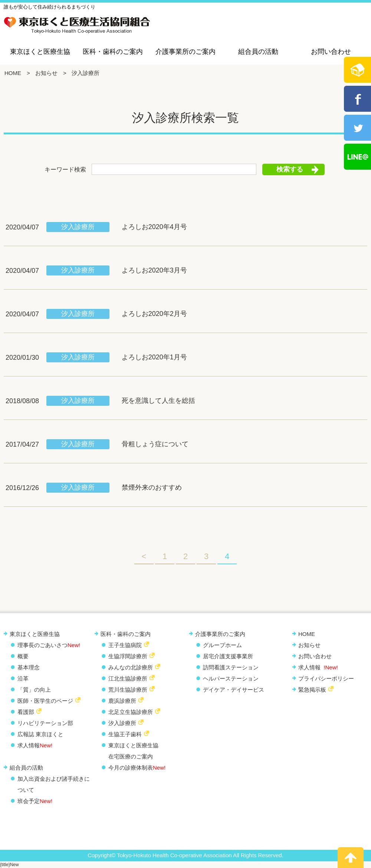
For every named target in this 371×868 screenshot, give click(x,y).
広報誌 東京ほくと (40, 734)
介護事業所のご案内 (185, 52)
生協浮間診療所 (128, 656)
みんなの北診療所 (131, 667)
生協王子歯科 (125, 734)
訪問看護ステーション (231, 667)
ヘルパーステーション (231, 678)
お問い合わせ (331, 52)
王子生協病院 (125, 645)
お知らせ (46, 73)
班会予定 (35, 801)
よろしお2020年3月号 (154, 270)
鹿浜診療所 (122, 701)
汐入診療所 (78, 227)
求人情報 (35, 745)
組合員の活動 (258, 52)
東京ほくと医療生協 (40, 52)
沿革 (23, 678)
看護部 (26, 712)
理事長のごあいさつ (49, 645)
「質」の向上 (34, 690)
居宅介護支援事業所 (228, 656)
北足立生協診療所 (131, 712)
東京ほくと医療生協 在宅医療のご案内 (133, 751)
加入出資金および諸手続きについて (54, 784)
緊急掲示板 (312, 690)
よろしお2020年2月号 (154, 314)
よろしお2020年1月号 (154, 357)
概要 (23, 656)
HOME (13, 73)
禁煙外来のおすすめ (152, 487)
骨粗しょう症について (155, 444)
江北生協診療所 (128, 678)
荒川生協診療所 (128, 690)
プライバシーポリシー (326, 678)
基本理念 (29, 667)
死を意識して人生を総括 (158, 401)
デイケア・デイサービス (234, 690)
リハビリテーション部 (45, 723)
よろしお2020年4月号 (154, 227)
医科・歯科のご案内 (113, 52)
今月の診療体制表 (137, 768)
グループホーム (222, 645)
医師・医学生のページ (45, 701)
